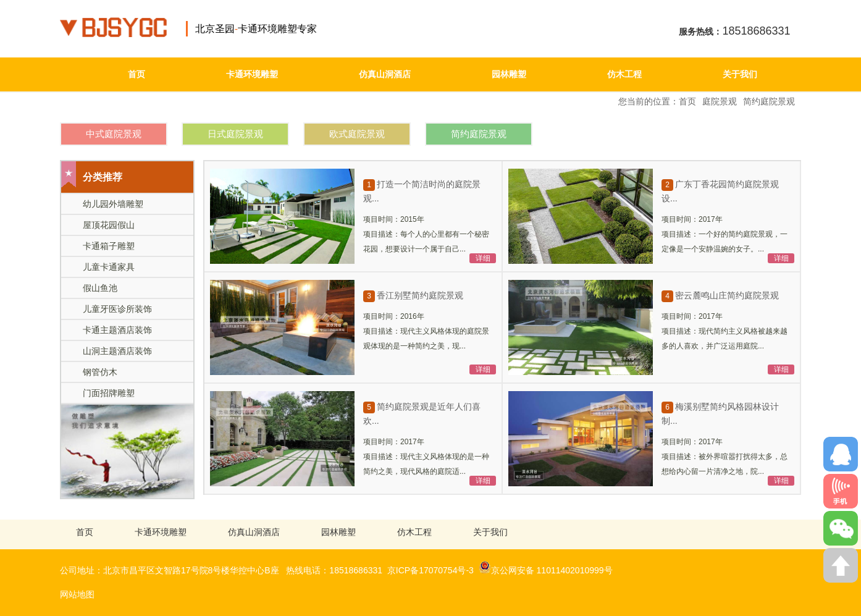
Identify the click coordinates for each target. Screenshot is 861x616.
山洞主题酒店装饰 (117, 351)
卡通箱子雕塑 (109, 246)
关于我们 (740, 74)
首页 (136, 74)
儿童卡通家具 (109, 267)
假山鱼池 (100, 288)
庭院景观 (720, 101)
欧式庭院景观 (357, 134)
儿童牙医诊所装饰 (117, 309)
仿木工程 (624, 74)
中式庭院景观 (114, 134)
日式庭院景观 (235, 134)
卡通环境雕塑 (252, 74)
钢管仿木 (100, 372)
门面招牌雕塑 (109, 393)
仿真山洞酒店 (385, 74)
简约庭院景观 (769, 101)
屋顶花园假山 (109, 225)
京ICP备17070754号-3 (430, 570)
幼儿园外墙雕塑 (113, 204)
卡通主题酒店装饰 (117, 330)
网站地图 (77, 594)
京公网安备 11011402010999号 (546, 567)
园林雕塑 (509, 74)
